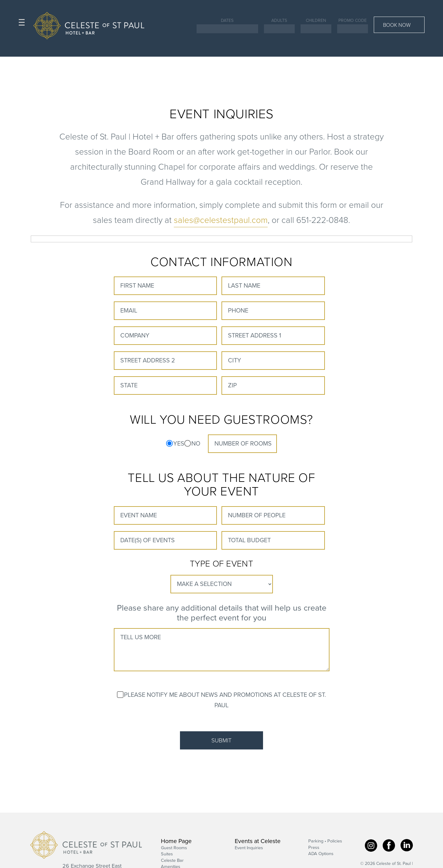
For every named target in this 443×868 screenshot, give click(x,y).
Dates (227, 20)
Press (314, 848)
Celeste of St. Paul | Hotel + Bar (86, 845)
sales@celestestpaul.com (221, 220)
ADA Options (321, 854)
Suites (167, 854)
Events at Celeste (258, 842)
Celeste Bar (172, 860)
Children (316, 20)
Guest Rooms (174, 848)
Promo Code (353, 20)
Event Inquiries (249, 848)
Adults (279, 20)
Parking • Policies (325, 841)
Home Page (176, 842)
